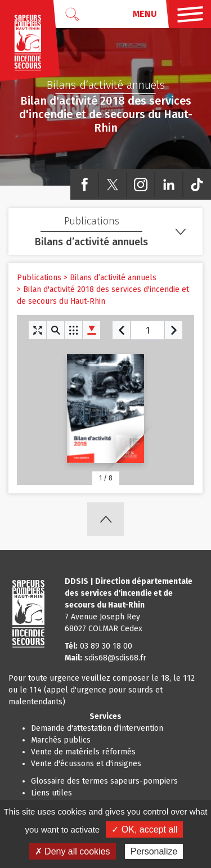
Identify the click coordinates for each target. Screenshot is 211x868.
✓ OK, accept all (144, 829)
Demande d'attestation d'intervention (97, 728)
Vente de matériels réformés (83, 752)
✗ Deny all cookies (73, 851)
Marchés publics (61, 740)
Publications (39, 278)
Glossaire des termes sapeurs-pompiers (104, 781)
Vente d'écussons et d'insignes (86, 764)
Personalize (154, 851)
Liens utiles (51, 793)
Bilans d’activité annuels (113, 278)
